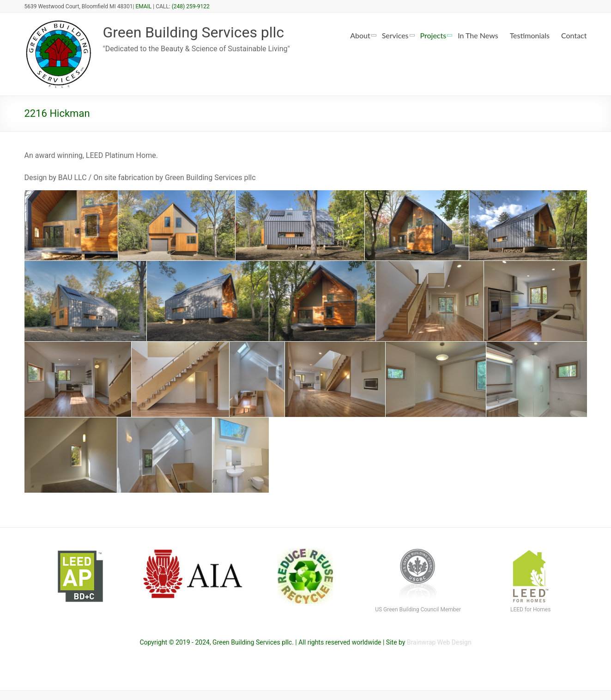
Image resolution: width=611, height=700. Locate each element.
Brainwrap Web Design (439, 642)
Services (395, 35)
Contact (574, 35)
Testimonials (530, 35)
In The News (478, 35)
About (360, 35)
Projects (433, 35)
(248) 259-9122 (191, 6)
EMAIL (143, 6)
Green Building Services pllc (205, 32)
